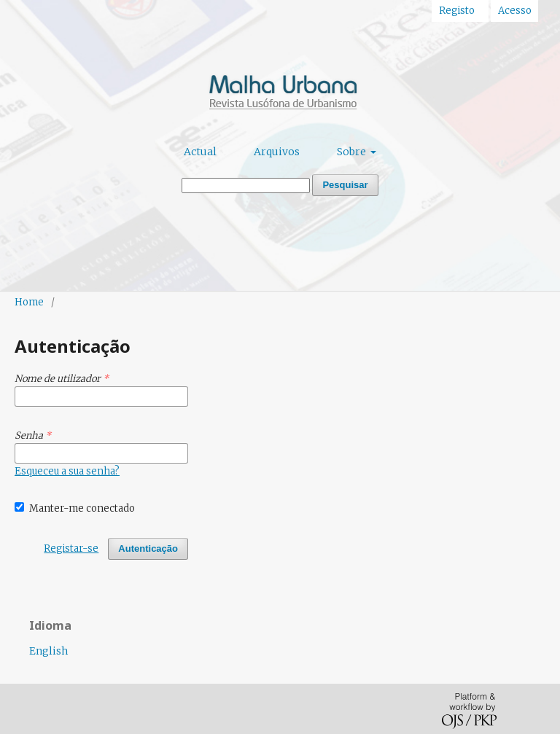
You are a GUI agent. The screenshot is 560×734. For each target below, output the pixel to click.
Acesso (515, 11)
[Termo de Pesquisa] (246, 186)
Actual (200, 152)
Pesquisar (345, 185)
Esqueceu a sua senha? (67, 471)
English (48, 651)
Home (29, 302)
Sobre (353, 152)
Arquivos (277, 152)
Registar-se (71, 548)
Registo (457, 11)
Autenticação (148, 548)
